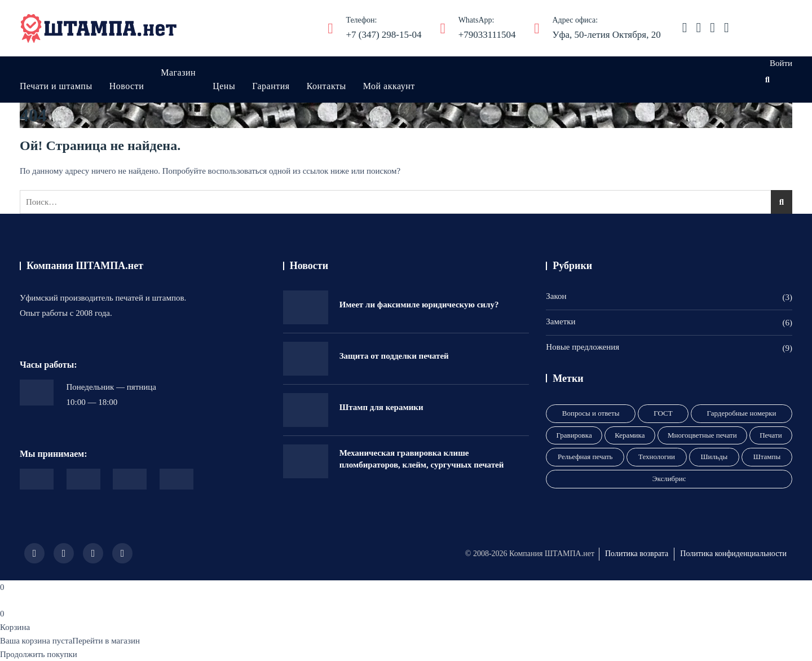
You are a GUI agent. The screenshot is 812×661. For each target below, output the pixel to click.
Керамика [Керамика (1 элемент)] (630, 435)
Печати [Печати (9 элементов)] (771, 435)
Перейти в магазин (106, 641)
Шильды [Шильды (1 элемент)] (714, 457)
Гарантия (271, 86)
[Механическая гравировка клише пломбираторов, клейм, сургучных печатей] (306, 461)
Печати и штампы (56, 86)
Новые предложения (582, 347)
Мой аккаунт (389, 86)
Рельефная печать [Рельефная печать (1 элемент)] (585, 457)
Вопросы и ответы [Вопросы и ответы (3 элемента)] (591, 413)
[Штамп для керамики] (306, 410)
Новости (127, 86)
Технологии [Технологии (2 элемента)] (657, 457)
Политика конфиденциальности (733, 554)
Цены (224, 86)
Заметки (561, 321)
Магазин (178, 72)
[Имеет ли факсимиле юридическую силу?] (306, 307)
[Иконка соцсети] (685, 28)
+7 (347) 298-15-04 (383, 27)
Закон (556, 296)
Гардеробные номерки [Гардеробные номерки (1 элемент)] (742, 413)
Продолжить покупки (39, 654)
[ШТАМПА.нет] (99, 28)
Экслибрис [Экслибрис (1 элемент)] (669, 479)
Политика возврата (637, 554)
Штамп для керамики (381, 407)
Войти (781, 63)
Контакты (326, 86)
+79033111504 (487, 27)
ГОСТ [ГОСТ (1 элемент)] (663, 413)
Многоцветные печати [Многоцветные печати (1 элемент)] (702, 435)
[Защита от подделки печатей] (306, 359)
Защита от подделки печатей (394, 356)
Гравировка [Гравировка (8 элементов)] (574, 435)
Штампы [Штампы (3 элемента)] (767, 457)
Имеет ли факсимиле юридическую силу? (419, 305)
